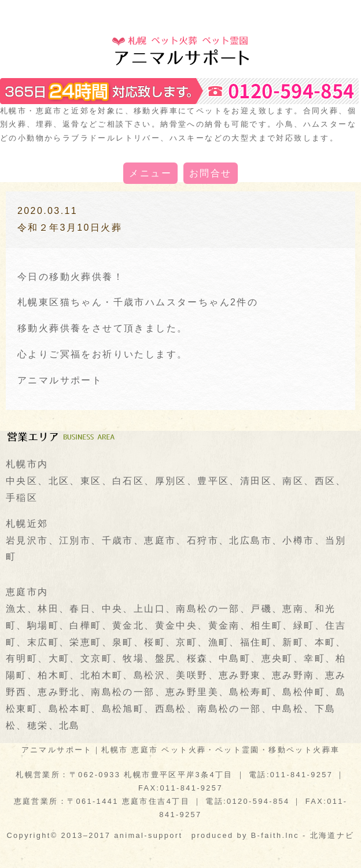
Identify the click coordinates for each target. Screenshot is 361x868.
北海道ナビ (332, 835)
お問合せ (211, 173)
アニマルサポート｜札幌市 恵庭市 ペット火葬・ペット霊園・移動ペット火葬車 (181, 750)
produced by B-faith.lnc (245, 835)
